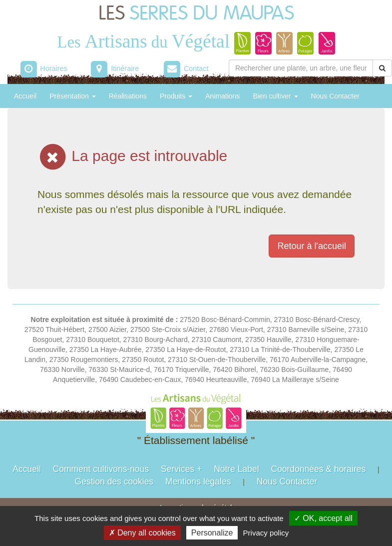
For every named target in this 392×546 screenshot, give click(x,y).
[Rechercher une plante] (301, 68)
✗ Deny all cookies (142, 533)
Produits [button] (176, 96)
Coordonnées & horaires (319, 469)
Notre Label (236, 469)
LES (196, 14)
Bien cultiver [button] (275, 96)
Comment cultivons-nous (101, 469)
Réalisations (128, 96)
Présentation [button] (73, 96)
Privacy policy (266, 533)
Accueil (25, 96)
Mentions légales (198, 481)
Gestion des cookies (114, 481)
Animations (222, 96)
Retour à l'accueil (312, 246)
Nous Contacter (335, 96)
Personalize (212, 533)
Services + (181, 469)
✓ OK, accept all (323, 518)
